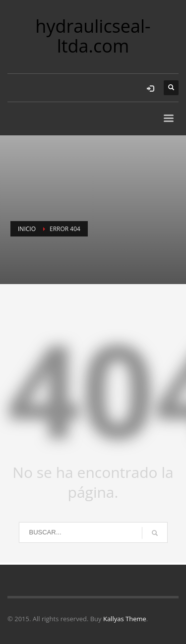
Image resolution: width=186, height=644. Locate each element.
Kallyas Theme (125, 619)
